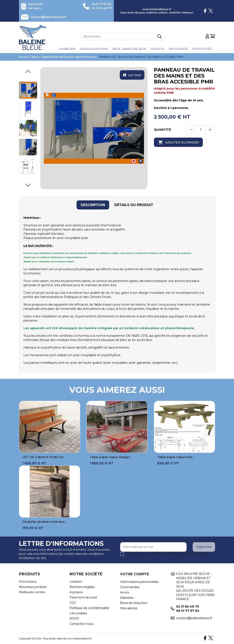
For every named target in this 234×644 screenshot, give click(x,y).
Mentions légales (82, 586)
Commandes (130, 587)
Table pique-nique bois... (176, 457)
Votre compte (135, 574)
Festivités (206, 48)
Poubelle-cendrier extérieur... (44, 521)
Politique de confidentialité (89, 608)
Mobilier (63, 48)
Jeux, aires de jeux (129, 48)
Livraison (76, 581)
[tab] (93, 205)
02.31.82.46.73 (100, 8)
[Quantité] (201, 129)
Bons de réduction (134, 602)
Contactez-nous (81, 623)
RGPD (74, 618)
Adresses (127, 597)
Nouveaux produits (33, 586)
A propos (76, 592)
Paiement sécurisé (83, 597)
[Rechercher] (123, 36)
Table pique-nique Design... (110, 457)
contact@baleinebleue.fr (51, 17)
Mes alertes (129, 608)
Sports (159, 48)
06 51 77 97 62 (188, 610)
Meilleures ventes (32, 592)
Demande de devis (36, 6)
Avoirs (125, 592)
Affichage (181, 48)
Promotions (28, 581)
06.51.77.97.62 (100, 4)
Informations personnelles (139, 581)
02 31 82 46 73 (188, 606)
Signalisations (91, 48)
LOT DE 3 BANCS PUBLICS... (44, 457)
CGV (73, 602)
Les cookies (78, 613)
